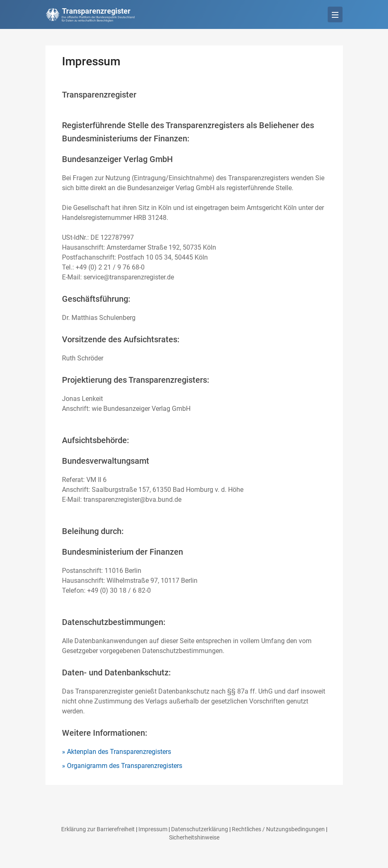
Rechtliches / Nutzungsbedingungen (278, 829)
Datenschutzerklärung (200, 829)
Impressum (153, 829)
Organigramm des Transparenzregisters (125, 766)
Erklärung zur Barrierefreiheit (98, 829)
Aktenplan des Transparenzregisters (119, 752)
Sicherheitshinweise (194, 837)
